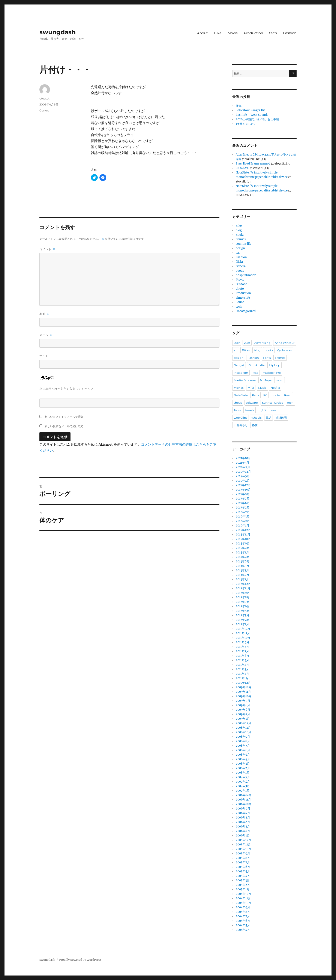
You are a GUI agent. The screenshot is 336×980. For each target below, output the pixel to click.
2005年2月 (243, 885)
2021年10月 (243, 458)
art (236, 350)
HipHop (274, 365)
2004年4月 (243, 930)
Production (253, 33)
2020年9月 (243, 467)
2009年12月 (244, 687)
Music (262, 388)
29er (247, 343)
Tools (237, 410)
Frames (280, 358)
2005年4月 (243, 876)
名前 (44, 314)
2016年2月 (243, 521)
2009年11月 (243, 692)
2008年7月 (243, 746)
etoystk (44, 98)
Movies (239, 388)
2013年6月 (243, 561)
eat (238, 253)
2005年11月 (243, 844)
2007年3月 (243, 786)
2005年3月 (243, 880)
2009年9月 (243, 701)
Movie (233, 33)
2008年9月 (243, 737)
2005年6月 (243, 867)
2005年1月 (243, 889)
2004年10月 (243, 903)
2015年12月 (243, 530)
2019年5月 (243, 476)
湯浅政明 (281, 418)
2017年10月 (243, 490)
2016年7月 (243, 512)
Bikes (246, 350)
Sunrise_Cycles (272, 403)
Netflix (275, 388)
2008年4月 (243, 759)
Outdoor (241, 284)
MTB (251, 388)
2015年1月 (242, 552)
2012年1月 (242, 624)
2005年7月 (243, 862)
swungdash (58, 32)
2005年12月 (243, 840)
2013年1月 (242, 579)
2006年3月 (243, 827)
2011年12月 (243, 629)
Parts (256, 395)
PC (265, 395)
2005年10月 (243, 849)
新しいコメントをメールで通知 (64, 417)
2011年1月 (242, 678)
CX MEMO (242, 168)
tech (273, 33)
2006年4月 (243, 822)
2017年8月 (243, 494)
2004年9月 (243, 907)
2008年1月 (243, 773)
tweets (250, 410)
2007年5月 (243, 777)
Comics (241, 239)
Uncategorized (246, 311)
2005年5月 (243, 871)
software (252, 403)
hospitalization (246, 275)
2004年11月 (243, 898)
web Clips (241, 418)
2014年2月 (243, 557)
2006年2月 (243, 831)
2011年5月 (242, 660)
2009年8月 (243, 705)
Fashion (290, 33)
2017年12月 (243, 485)
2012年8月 (243, 597)
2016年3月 (243, 517)
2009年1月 (243, 719)
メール (46, 335)
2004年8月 (243, 912)
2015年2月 (243, 548)
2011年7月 (242, 651)
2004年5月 (243, 925)
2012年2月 (243, 620)
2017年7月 (243, 499)
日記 (268, 418)
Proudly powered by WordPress (80, 960)
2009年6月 (243, 710)
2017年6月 (243, 503)
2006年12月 (244, 795)
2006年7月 (243, 813)
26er (237, 343)
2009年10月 (244, 696)
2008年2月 (243, 768)
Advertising (262, 343)
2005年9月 (243, 853)
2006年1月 (243, 835)
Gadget (239, 365)
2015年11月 (243, 534)
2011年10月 (243, 638)
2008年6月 (243, 750)
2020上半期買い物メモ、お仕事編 (257, 119)
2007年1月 (243, 791)
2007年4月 (243, 782)
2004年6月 (243, 921)
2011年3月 (242, 669)
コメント (47, 249)
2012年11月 (243, 588)
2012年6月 (243, 606)
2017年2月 (243, 508)
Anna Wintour (285, 343)
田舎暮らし (241, 425)
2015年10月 (243, 539)
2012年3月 (242, 615)
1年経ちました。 (246, 124)
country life (244, 244)
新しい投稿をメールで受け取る (64, 426)
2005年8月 (243, 858)
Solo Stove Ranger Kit (250, 110)
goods (240, 271)
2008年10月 (243, 732)
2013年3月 (242, 570)
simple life (243, 298)
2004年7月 (243, 916)
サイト (44, 356)
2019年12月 (243, 472)
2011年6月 (242, 656)
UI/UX (262, 410)
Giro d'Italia (257, 365)
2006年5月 (243, 818)
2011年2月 (242, 674)
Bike (218, 33)
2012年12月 (243, 584)
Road (288, 395)
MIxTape (266, 380)
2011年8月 (242, 647)
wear (274, 410)
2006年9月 (243, 809)
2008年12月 (243, 723)
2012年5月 (243, 611)
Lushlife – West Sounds (252, 115)
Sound (240, 302)
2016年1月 (242, 526)
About (202, 33)
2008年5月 (243, 755)
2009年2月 (243, 714)
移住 (255, 425)
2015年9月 (243, 543)
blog (239, 230)
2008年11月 (243, 728)
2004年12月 (243, 894)
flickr (239, 262)
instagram (241, 373)
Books (240, 235)
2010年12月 (243, 683)
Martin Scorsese (245, 380)
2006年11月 (243, 800)
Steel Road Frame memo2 (253, 164)
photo (240, 289)
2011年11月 (243, 633)
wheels (256, 418)
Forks (267, 358)
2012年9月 (243, 593)
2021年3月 (242, 463)
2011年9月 (242, 642)
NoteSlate (241, 395)
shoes (238, 403)
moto (280, 380)
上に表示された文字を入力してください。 (68, 389)
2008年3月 (243, 764)
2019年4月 (243, 481)
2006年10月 (244, 804)
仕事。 (240, 106)
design (240, 248)
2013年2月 (242, 575)
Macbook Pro (272, 373)
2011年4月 (242, 665)
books (269, 350)
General (45, 110)
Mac (255, 373)
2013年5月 (242, 566)
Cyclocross (284, 350)
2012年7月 (243, 602)
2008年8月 (243, 741)
